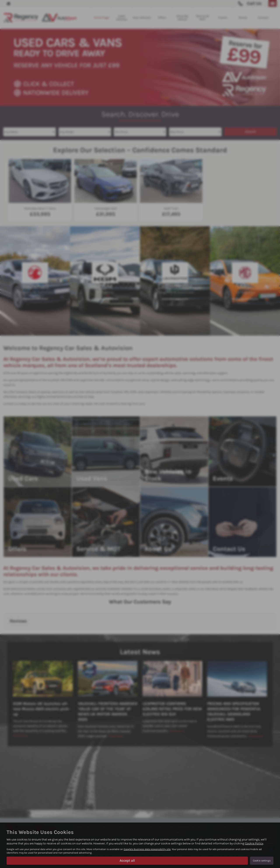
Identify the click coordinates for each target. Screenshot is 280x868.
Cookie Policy (254, 843)
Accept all (127, 860)
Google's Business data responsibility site (147, 849)
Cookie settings (262, 861)
